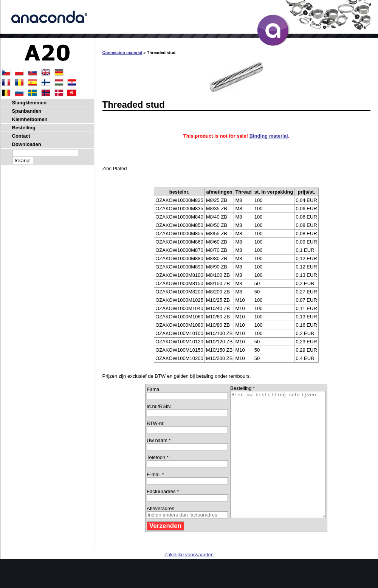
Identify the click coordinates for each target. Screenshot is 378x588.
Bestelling (24, 128)
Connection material (122, 53)
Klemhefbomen (30, 119)
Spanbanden (27, 111)
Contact (21, 136)
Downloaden (27, 144)
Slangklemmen (29, 103)
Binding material (269, 136)
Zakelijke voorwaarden (189, 579)
